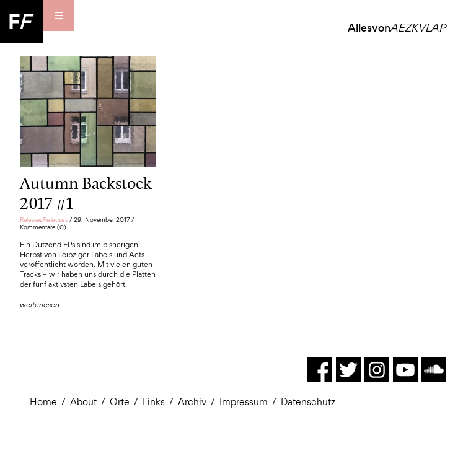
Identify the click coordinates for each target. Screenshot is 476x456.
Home (43, 402)
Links (154, 402)
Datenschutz (308, 402)
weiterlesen (40, 305)
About (83, 402)
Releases (44, 219)
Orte (120, 402)
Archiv (192, 402)
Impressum (244, 402)
